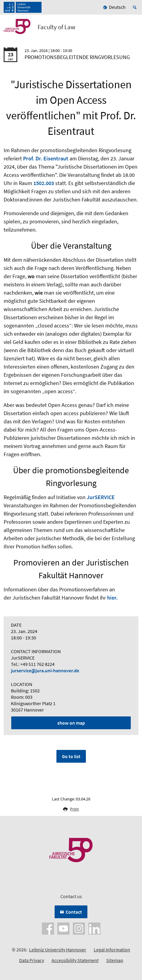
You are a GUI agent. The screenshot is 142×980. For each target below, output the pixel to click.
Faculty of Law (56, 27)
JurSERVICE (101, 497)
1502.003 (44, 183)
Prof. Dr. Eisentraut (46, 158)
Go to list (71, 756)
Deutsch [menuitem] (117, 7)
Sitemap (115, 960)
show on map (71, 723)
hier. (112, 598)
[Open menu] (134, 28)
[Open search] (136, 7)
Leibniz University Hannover (58, 950)
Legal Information (112, 950)
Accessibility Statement (75, 960)
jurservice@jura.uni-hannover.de (45, 670)
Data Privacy (32, 960)
